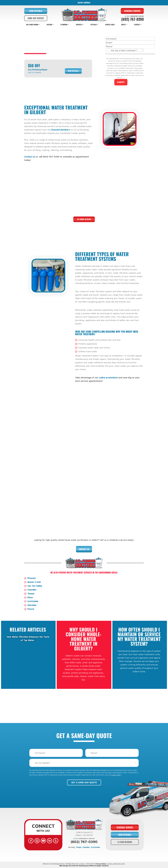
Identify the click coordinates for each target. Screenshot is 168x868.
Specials (94, 25)
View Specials (73, 71)
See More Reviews (84, 219)
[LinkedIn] (49, 841)
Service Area (110, 25)
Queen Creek (34, 582)
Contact (137, 25)
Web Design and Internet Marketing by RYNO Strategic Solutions (84, 866)
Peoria (31, 609)
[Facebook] (31, 841)
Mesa (30, 597)
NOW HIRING (84, 3)
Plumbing (64, 25)
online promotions (108, 378)
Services (79, 25)
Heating (49, 25)
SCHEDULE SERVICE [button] (132, 11)
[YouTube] (43, 841)
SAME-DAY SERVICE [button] (36, 18)
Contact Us (84, 549)
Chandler (32, 590)
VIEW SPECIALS (36, 11)
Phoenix (32, 578)
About (123, 25)
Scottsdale (33, 601)
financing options (106, 511)
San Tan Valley (35, 586)
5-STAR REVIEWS (125, 842)
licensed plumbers (61, 130)
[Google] (37, 841)
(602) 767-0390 (133, 19)
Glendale (32, 605)
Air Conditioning (32, 25)
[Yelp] (56, 841)
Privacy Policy (128, 78)
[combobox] (125, 50)
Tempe (31, 594)
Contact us (30, 157)
